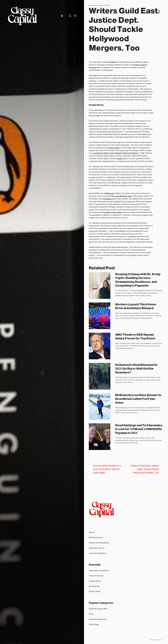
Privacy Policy (95, 591)
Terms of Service (96, 576)
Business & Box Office (99, 5)
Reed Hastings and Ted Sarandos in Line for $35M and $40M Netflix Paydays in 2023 (139, 429)
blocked (113, 62)
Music (91, 614)
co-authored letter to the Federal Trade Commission (115, 153)
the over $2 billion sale (122, 196)
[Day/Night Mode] (63, 16)
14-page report (113, 148)
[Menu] (75, 16)
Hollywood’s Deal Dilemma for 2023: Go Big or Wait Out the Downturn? (137, 369)
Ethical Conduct (96, 537)
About (91, 532)
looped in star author (113, 212)
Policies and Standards (99, 543)
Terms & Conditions (97, 553)
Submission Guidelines (99, 570)
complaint (107, 199)
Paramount (109, 193)
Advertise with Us (97, 548)
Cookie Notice (95, 581)
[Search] (70, 16)
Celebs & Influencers (98, 619)
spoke (120, 158)
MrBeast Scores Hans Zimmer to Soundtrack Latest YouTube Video (138, 399)
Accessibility (94, 586)
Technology (94, 624)
